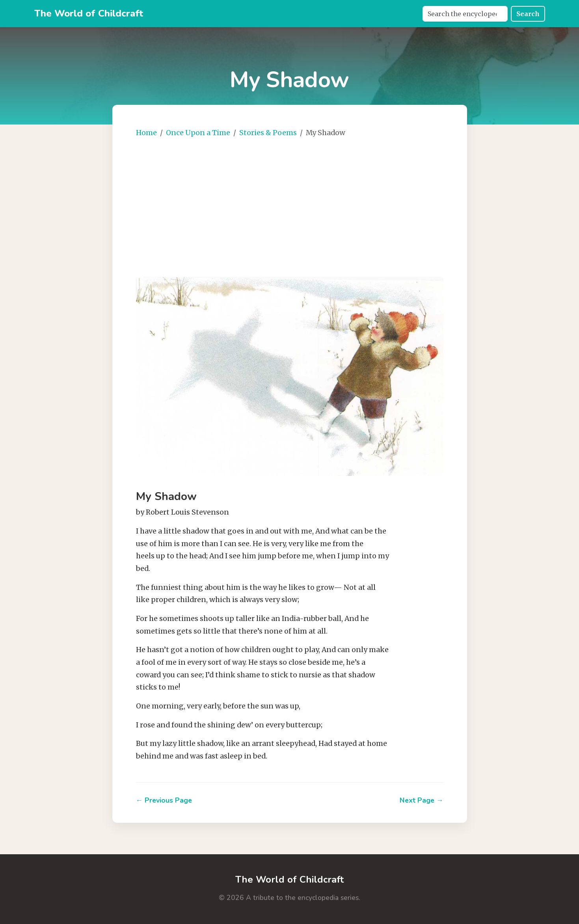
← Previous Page (164, 800)
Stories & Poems (268, 133)
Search (528, 14)
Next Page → (422, 800)
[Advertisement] (313, 204)
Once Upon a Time (198, 133)
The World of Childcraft (89, 13)
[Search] (465, 14)
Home (146, 133)
